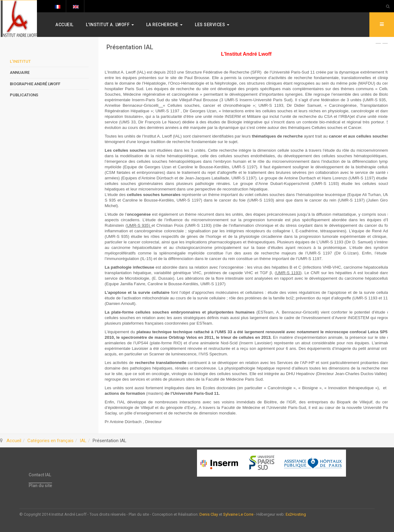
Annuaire (20, 72)
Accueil (64, 25)
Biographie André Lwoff (35, 84)
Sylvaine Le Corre (238, 514)
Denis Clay (209, 514)
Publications (24, 95)
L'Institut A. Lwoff (110, 25)
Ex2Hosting (296, 514)
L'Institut (20, 61)
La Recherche (165, 25)
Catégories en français (50, 441)
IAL (83, 441)
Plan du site (40, 486)
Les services (212, 25)
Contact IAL (40, 475)
